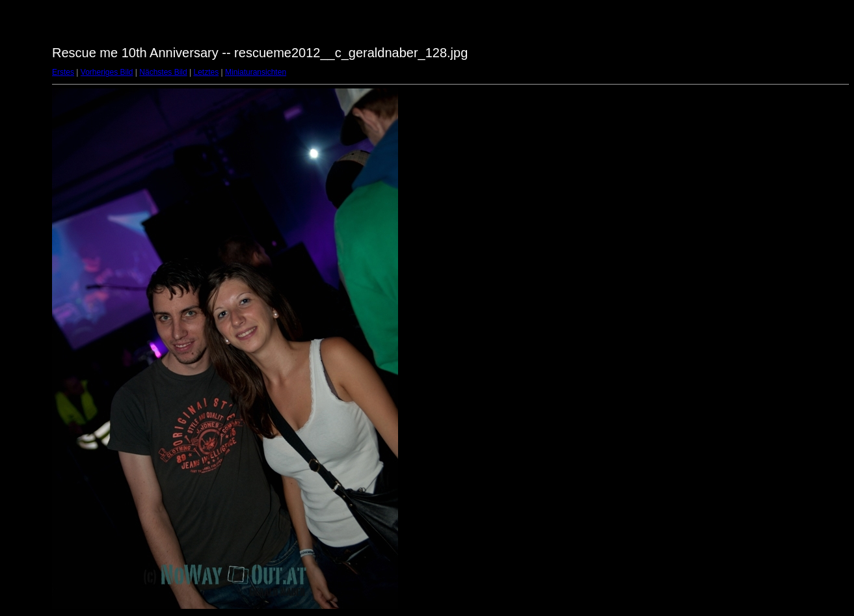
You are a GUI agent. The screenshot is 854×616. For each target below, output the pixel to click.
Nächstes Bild (163, 72)
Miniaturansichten (256, 72)
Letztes (207, 72)
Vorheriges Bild (107, 72)
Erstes (63, 72)
